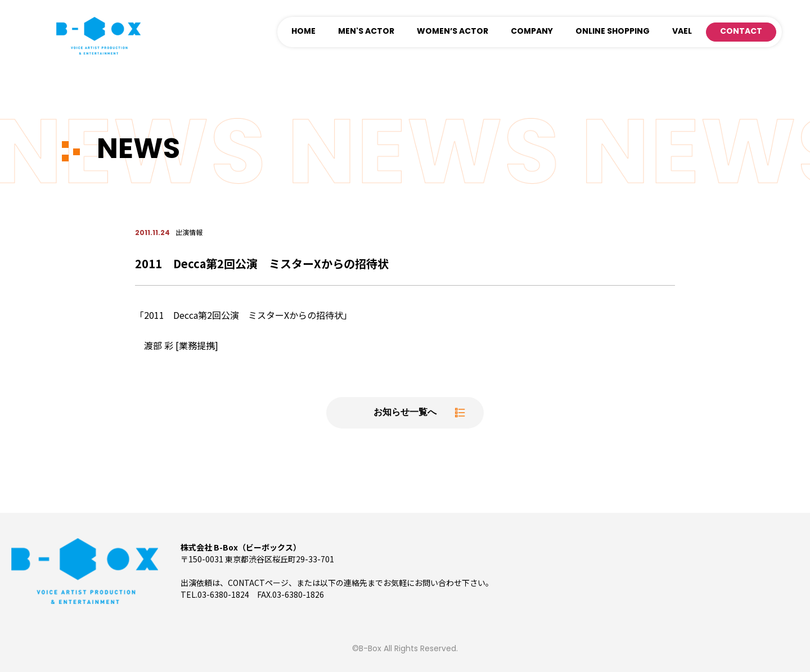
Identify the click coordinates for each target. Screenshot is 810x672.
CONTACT (741, 32)
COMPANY (532, 32)
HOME (303, 32)
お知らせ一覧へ (405, 413)
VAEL (682, 32)
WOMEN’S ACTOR (453, 32)
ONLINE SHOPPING (613, 32)
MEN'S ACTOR (366, 32)
